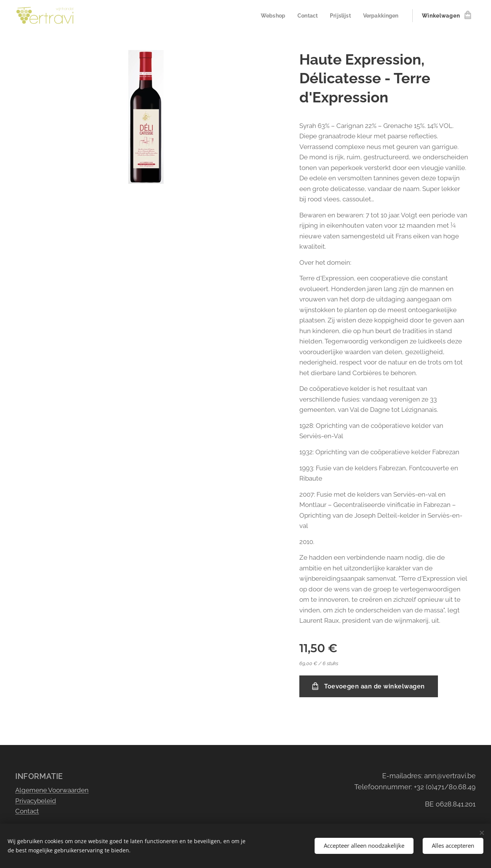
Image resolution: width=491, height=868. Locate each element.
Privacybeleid (36, 800)
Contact (27, 811)
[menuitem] (268, 16)
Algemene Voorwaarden (52, 790)
